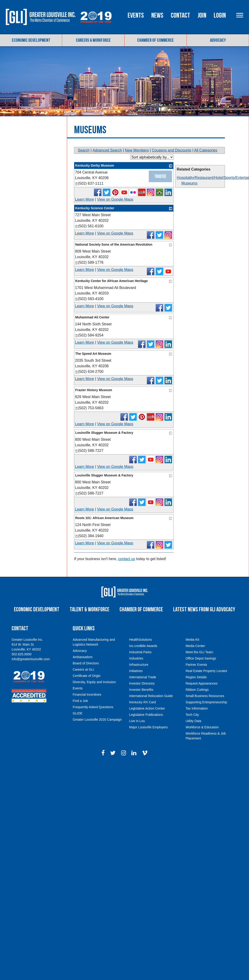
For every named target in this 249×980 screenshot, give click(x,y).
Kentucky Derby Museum (95, 165)
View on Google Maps (115, 199)
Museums (189, 183)
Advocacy (218, 40)
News (157, 16)
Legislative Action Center (147, 708)
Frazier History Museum (94, 390)
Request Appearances (202, 683)
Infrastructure (139, 665)
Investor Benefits (141, 690)
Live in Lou (137, 721)
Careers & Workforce (93, 40)
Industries (136, 658)
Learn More (84, 199)
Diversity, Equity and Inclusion (94, 682)
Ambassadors (83, 657)
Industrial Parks (140, 652)
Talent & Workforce (89, 610)
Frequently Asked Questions (93, 707)
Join (202, 16)
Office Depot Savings (201, 658)
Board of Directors (86, 663)
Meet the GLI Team (199, 652)
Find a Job (80, 701)
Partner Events (196, 665)
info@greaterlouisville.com (31, 659)
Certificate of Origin (87, 676)
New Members (137, 150)
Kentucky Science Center (95, 208)
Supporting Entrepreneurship (206, 702)
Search (84, 150)
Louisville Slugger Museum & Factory (104, 433)
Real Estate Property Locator (207, 671)
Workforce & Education (202, 727)
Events (136, 16)
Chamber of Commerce (155, 40)
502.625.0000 (22, 654)
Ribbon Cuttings (197, 690)
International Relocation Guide (151, 696)
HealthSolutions (140, 640)
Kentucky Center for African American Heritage (112, 281)
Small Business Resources (205, 696)
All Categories (206, 150)
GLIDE (78, 713)
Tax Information (197, 708)
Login (220, 16)
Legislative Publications (146, 715)
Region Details (196, 677)
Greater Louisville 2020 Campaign (97, 720)
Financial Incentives (87, 695)
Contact (180, 16)
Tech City (192, 715)
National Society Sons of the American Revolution (114, 244)
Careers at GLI (83, 669)
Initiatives (136, 671)
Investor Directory (142, 683)
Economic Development (31, 40)
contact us (127, 559)
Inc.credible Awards (143, 646)
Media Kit (192, 640)
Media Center (195, 646)
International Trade (143, 677)
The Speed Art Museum (93, 354)
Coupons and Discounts (172, 150)
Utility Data (194, 721)
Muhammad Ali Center (92, 317)
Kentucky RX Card (142, 702)
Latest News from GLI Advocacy (204, 610)
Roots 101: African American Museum (104, 518)
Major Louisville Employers (148, 727)
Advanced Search (107, 150)
